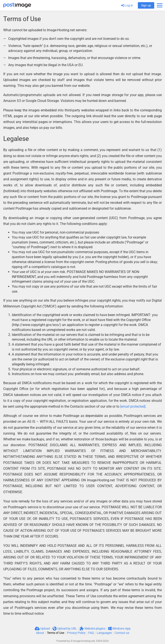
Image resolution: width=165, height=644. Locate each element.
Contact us (122, 633)
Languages (104, 633)
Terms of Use (56, 633)
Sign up (146, 5)
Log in (127, 5)
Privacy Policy (76, 633)
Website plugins (93, 628)
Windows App (119, 628)
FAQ (91, 633)
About (40, 633)
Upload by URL (65, 628)
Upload (42, 628)
